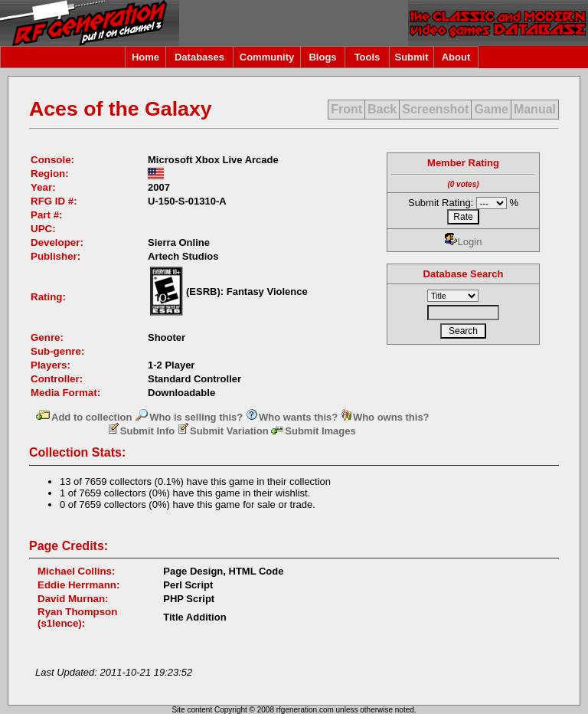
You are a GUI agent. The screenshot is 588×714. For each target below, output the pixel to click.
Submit (411, 57)
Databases (199, 57)
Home (145, 57)
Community (267, 57)
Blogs (322, 57)
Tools (367, 57)
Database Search (464, 274)
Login (464, 242)
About (456, 57)
